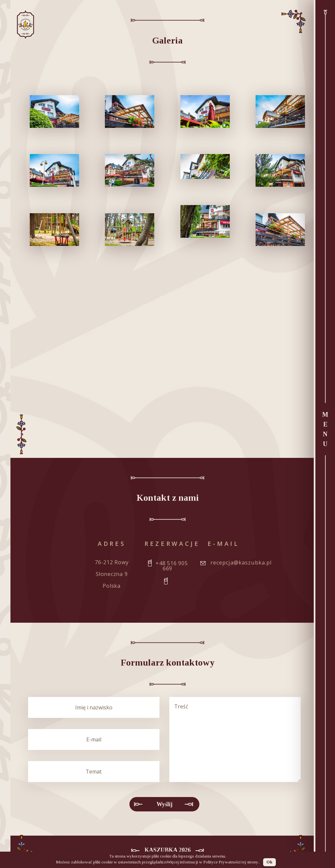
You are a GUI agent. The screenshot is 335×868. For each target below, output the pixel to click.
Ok (269, 862)
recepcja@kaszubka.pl (241, 563)
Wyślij (165, 804)
